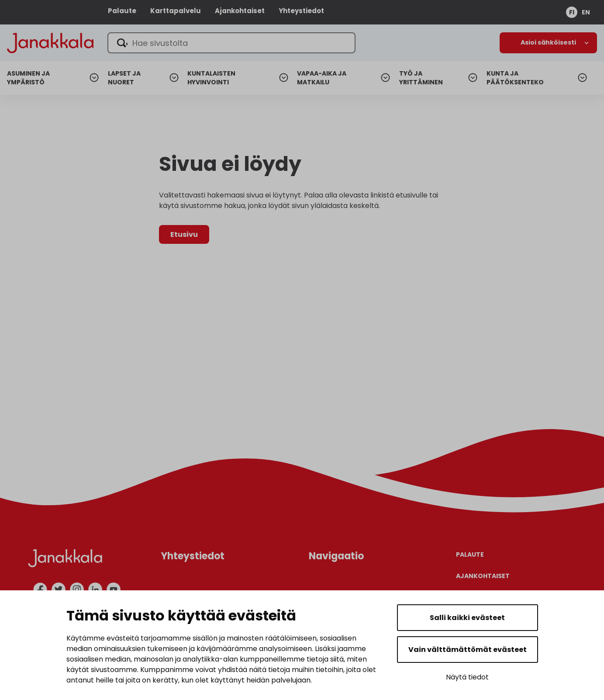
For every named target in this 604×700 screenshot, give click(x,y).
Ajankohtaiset (240, 11)
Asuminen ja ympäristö (28, 78)
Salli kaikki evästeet (467, 618)
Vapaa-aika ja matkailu (322, 78)
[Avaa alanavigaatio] (548, 43)
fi (572, 12)
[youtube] (114, 589)
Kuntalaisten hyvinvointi (211, 78)
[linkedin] (95, 589)
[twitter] (59, 589)
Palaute (122, 11)
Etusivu (184, 234)
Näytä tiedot (467, 677)
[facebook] (40, 589)
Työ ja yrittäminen (421, 78)
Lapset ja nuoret (124, 78)
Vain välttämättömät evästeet (468, 650)
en (586, 12)
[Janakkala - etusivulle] (51, 42)
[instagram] (77, 589)
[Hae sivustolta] (233, 43)
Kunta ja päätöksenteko (515, 78)
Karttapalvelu (176, 11)
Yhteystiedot (301, 11)
